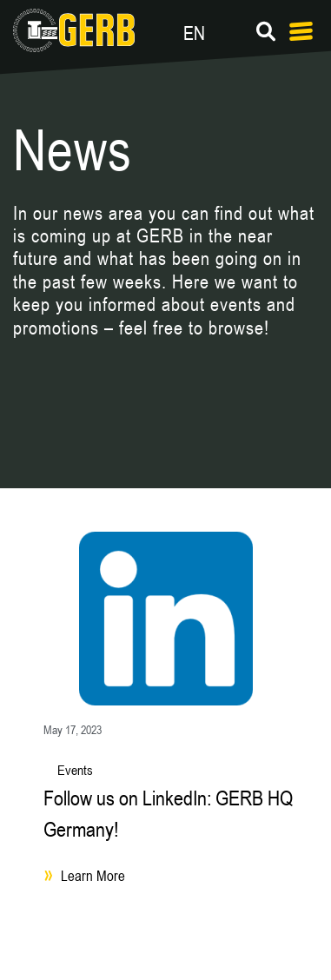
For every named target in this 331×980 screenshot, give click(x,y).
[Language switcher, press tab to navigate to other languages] (238, 30)
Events (75, 770)
